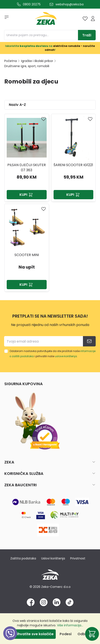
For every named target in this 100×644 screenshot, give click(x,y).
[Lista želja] (85, 19)
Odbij (82, 634)
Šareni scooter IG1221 (73, 165)
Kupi (27, 195)
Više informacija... (70, 625)
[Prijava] (93, 19)
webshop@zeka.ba (70, 4)
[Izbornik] (5, 19)
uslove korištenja (66, 356)
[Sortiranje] (50, 105)
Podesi (66, 634)
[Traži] (87, 35)
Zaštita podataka (23, 558)
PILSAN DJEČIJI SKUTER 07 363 (27, 168)
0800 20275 (32, 4)
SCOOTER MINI (27, 255)
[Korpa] (92, 634)
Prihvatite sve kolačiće (33, 634)
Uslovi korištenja (53, 558)
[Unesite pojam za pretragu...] (41, 35)
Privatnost (78, 558)
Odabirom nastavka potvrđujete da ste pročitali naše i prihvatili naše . (52, 354)
